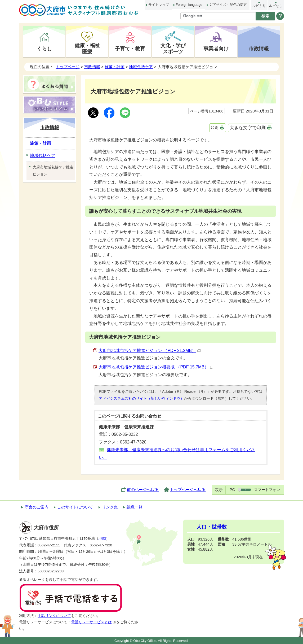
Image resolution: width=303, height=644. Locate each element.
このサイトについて (75, 507)
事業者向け (216, 49)
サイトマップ (159, 5)
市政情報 (259, 49)
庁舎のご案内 (37, 507)
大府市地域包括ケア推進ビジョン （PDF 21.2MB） (150, 351)
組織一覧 (135, 507)
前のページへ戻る (143, 489)
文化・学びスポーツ (173, 48)
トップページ (68, 67)
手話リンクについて (54, 616)
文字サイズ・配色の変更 (228, 5)
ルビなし (276, 6)
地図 (102, 539)
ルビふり (259, 6)
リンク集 (110, 507)
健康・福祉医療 (87, 48)
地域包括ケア (141, 67)
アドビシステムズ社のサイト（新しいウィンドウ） (141, 398)
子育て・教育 (130, 49)
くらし (44, 49)
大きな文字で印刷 (248, 128)
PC (232, 490)
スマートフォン (267, 490)
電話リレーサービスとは (94, 622)
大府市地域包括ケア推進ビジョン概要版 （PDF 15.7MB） (156, 367)
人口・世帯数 (212, 527)
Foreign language (189, 5)
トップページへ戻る (188, 489)
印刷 (215, 128)
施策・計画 (115, 67)
